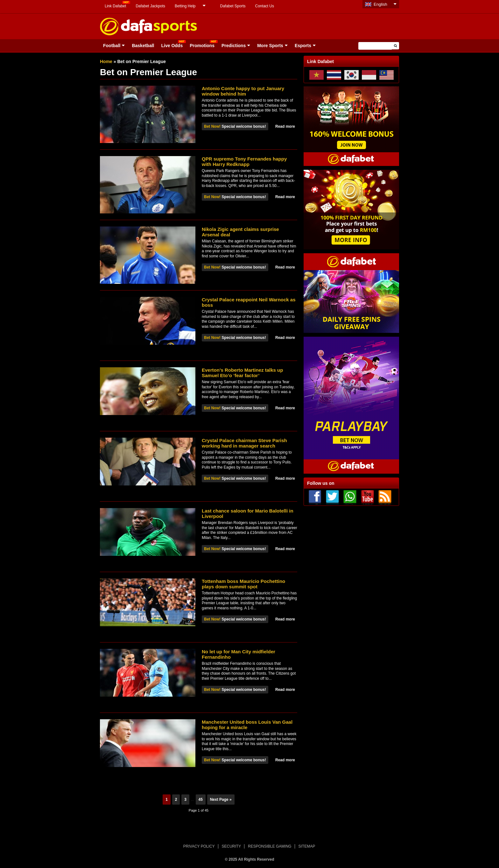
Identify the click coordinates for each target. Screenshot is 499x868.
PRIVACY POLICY (199, 846)
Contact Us (265, 6)
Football (112, 46)
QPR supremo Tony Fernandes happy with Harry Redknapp (244, 161)
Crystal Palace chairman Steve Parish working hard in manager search (244, 443)
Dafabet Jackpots (150, 6)
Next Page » (221, 800)
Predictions (234, 46)
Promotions (202, 46)
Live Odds (172, 46)
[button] (395, 46)
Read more (285, 126)
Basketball (143, 46)
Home (106, 61)
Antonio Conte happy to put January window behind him (243, 91)
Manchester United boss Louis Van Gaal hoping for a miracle (247, 725)
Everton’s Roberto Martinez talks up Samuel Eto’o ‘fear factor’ (242, 373)
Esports (303, 46)
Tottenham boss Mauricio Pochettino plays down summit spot (243, 584)
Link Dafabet (115, 6)
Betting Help (185, 6)
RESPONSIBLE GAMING (270, 846)
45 (201, 800)
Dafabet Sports (233, 6)
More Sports (270, 46)
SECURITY (232, 846)
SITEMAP (307, 846)
